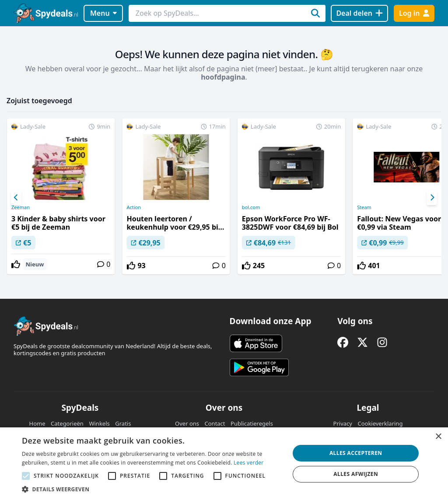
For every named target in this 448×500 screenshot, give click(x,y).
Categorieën (67, 423)
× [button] (438, 437)
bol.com (251, 207)
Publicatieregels (252, 423)
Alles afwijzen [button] (356, 474)
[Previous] (16, 198)
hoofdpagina (223, 77)
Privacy (343, 423)
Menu (103, 13)
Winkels (99, 423)
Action (134, 207)
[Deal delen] (359, 13)
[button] (152, 489)
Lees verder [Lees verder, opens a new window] (249, 463)
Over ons (187, 423)
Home (37, 423)
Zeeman (21, 207)
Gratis (123, 423)
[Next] (432, 198)
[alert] (224, 464)
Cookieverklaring (380, 423)
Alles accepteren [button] (356, 453)
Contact (215, 423)
